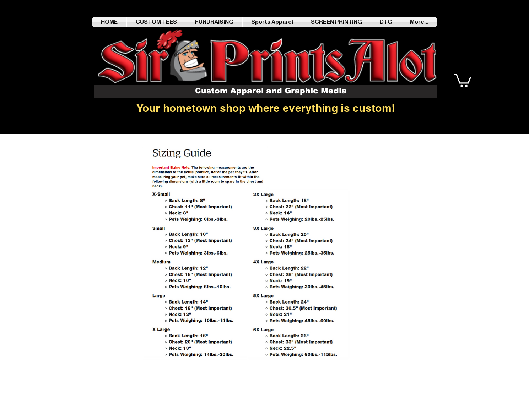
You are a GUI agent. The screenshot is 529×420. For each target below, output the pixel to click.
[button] (462, 80)
